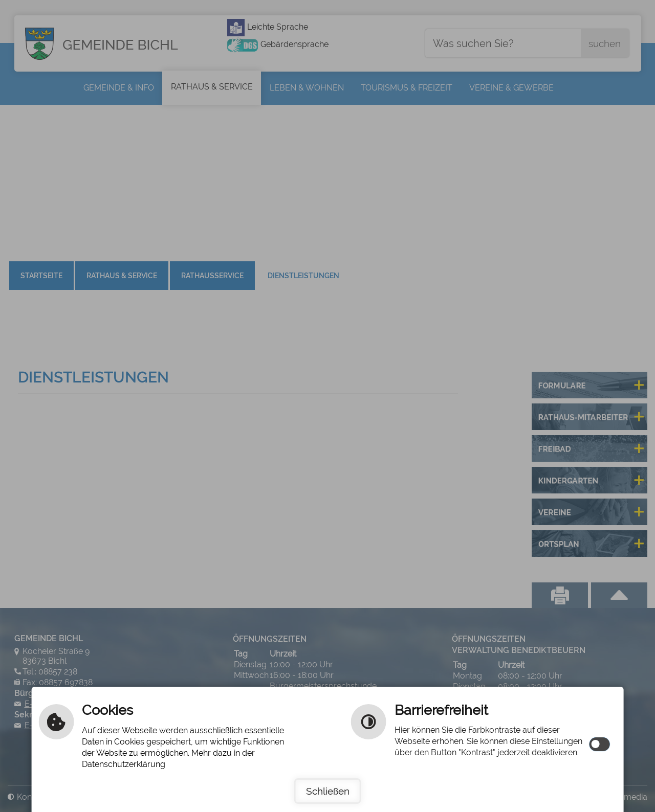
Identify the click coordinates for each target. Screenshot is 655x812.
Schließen (328, 791)
